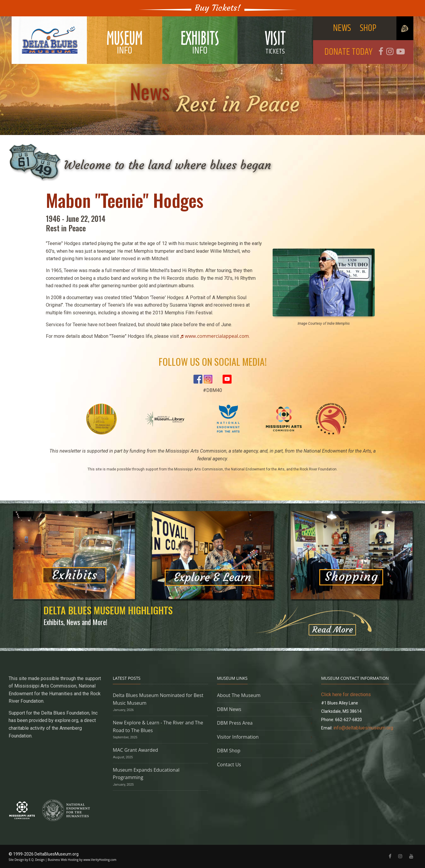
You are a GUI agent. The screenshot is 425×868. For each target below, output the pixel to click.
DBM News (229, 709)
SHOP (368, 28)
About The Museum (239, 695)
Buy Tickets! (218, 8)
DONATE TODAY (349, 52)
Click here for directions (346, 694)
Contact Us (229, 765)
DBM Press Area (235, 723)
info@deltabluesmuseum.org (363, 728)
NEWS (342, 28)
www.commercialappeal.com (217, 336)
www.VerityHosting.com (100, 860)
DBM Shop (229, 751)
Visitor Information (238, 737)
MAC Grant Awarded (135, 750)
